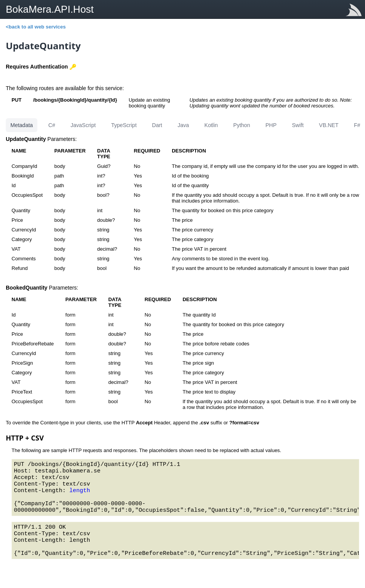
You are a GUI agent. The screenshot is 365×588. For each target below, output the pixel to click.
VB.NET (329, 125)
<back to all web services (36, 27)
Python (242, 125)
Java (183, 125)
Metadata (22, 125)
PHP (271, 125)
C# (52, 125)
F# (357, 125)
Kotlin (211, 125)
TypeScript (124, 125)
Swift (298, 125)
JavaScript (83, 125)
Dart (157, 125)
